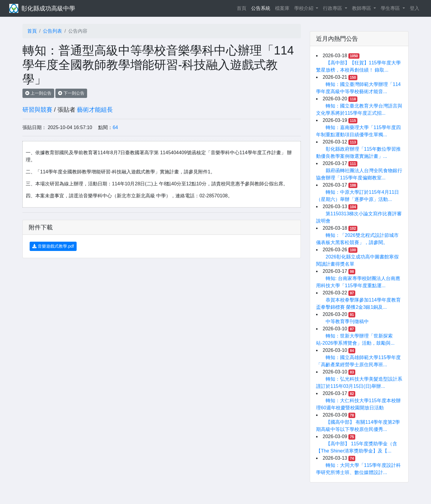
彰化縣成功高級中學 (48, 8)
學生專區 (391, 8)
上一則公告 (38, 93)
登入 (415, 8)
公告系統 (261, 8)
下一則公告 (71, 93)
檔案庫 (282, 8)
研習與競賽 (37, 110)
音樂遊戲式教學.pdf (53, 246)
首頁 (243, 8)
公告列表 (52, 31)
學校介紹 (304, 8)
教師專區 (362, 8)
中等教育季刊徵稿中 (347, 321)
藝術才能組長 (95, 110)
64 (115, 127)
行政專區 (333, 8)
